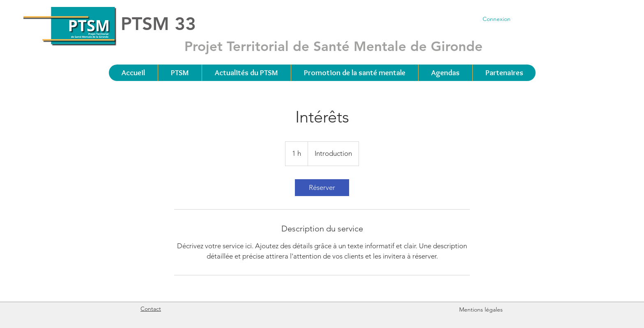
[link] (322, 188)
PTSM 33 (158, 24)
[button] (180, 73)
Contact (151, 309)
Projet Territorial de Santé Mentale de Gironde (333, 46)
